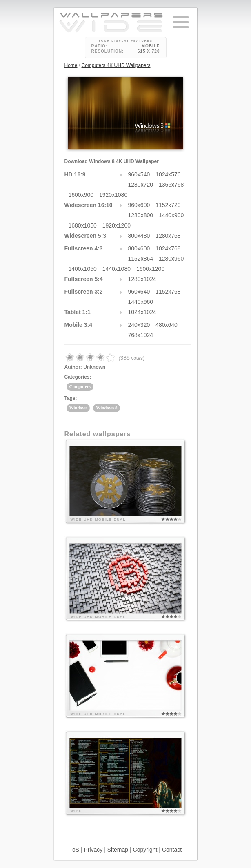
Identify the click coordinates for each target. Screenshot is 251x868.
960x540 (139, 174)
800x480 (139, 236)
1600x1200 (150, 269)
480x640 (167, 325)
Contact (172, 850)
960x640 (139, 292)
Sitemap (118, 850)
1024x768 (168, 248)
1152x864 (141, 259)
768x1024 (141, 335)
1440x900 (171, 215)
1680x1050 (83, 225)
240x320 (139, 325)
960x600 (139, 205)
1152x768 (168, 292)
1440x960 (141, 302)
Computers (80, 386)
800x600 (139, 248)
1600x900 (81, 195)
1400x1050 (83, 269)
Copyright (145, 850)
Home (71, 65)
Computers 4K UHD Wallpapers (116, 65)
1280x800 (141, 215)
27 (129, 122)
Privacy (93, 850)
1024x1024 (142, 312)
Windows (78, 408)
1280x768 (168, 236)
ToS (74, 850)
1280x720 (141, 185)
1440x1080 (117, 269)
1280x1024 (142, 279)
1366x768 (171, 185)
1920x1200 (117, 225)
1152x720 (168, 205)
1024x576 (168, 174)
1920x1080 (113, 195)
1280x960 (171, 259)
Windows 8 (107, 408)
